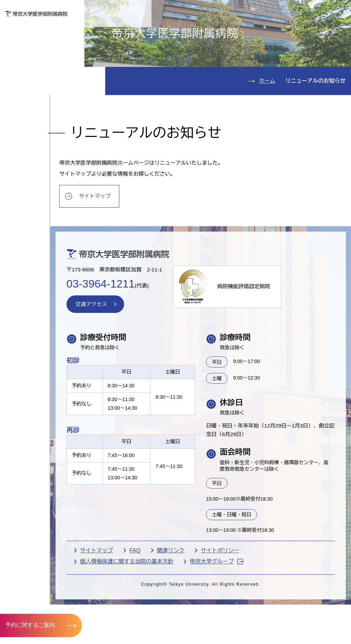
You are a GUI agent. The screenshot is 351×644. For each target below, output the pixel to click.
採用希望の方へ (314, 30)
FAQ (156, 601)
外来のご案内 (34, 42)
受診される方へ (135, 30)
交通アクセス (34, 125)
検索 (339, 10)
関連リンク (191, 601)
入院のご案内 (34, 63)
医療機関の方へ (254, 30)
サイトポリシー (241, 601)
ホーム (267, 121)
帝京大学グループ (237, 613)
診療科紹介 (30, 84)
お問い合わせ (249, 10)
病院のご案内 (34, 104)
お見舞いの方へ (195, 30)
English (299, 10)
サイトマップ (118, 239)
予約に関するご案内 (30, 625)
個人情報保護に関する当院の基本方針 (147, 613)
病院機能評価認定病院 (269, 333)
